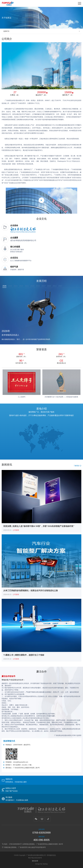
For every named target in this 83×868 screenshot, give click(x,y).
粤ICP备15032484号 (35, 858)
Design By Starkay (41, 864)
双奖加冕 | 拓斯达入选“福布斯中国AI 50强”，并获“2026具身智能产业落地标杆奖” (39, 526)
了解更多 (77, 466)
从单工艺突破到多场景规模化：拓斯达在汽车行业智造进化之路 (31, 591)
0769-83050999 (41, 833)
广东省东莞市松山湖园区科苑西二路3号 (50, 844)
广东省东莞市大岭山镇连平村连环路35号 (32, 847)
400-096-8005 (41, 840)
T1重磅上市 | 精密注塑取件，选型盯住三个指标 (24, 655)
